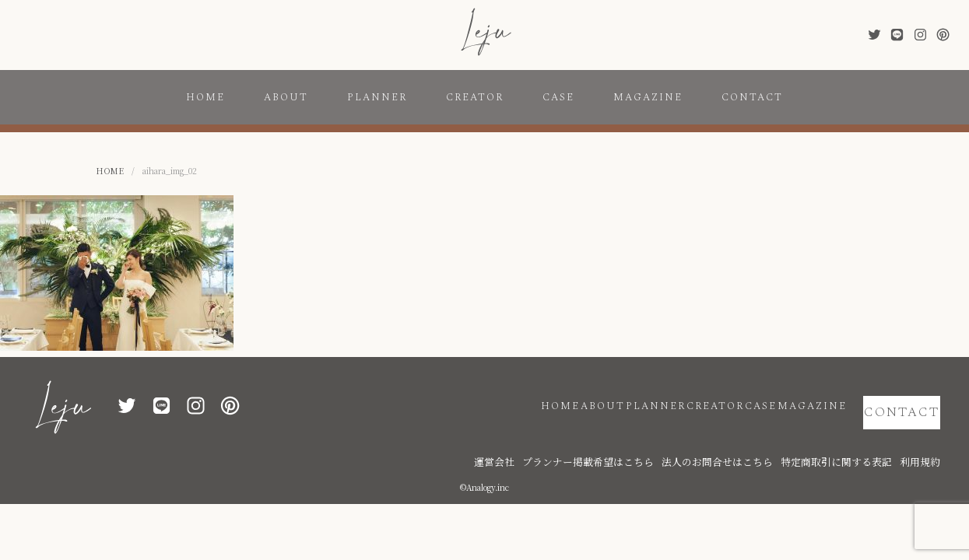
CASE (558, 97)
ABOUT (286, 97)
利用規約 (925, 437)
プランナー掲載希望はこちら (664, 437)
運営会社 (590, 437)
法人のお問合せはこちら (765, 437)
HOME (205, 97)
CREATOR (475, 97)
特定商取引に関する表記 (858, 437)
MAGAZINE (648, 97)
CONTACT (752, 97)
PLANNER (377, 97)
